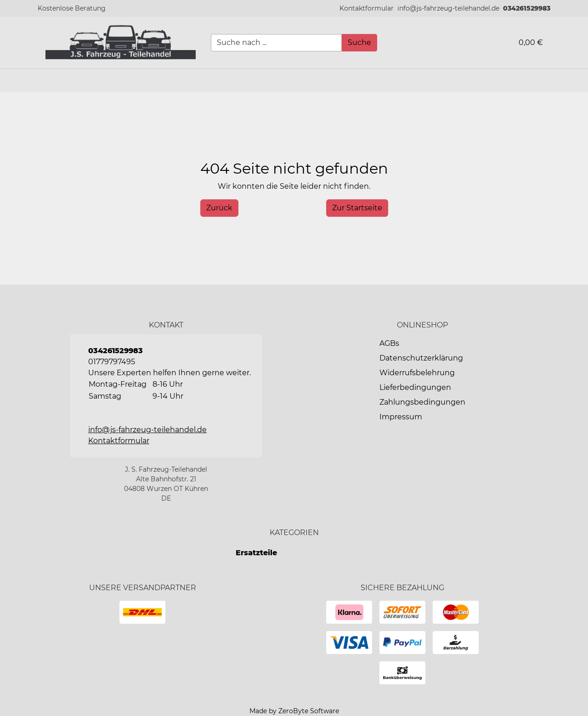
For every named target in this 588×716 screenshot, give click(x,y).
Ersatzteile (256, 553)
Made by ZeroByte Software (294, 711)
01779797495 (112, 362)
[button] (367, 8)
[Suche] (359, 43)
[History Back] (219, 208)
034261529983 (527, 8)
